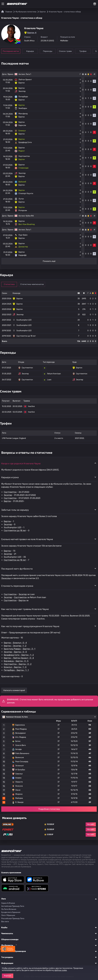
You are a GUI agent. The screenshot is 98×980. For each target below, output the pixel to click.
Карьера (30, 51)
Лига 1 (28, 74)
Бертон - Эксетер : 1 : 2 (15, 646)
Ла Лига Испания (9, 909)
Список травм (65, 51)
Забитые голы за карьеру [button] (15, 510)
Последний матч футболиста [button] (17, 569)
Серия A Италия (8, 903)
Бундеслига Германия (11, 912)
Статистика (9, 284)
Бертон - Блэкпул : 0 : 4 (15, 643)
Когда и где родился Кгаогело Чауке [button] (21, 463)
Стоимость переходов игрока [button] (17, 586)
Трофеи (83, 51)
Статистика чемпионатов (32, 284)
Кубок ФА (30, 216)
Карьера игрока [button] (10, 477)
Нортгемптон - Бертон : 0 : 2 (18, 664)
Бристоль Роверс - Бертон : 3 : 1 (20, 649)
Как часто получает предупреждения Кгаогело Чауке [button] (30, 626)
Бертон (7, 501)
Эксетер (8, 495)
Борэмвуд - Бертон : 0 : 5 (16, 661)
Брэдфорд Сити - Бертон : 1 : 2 (19, 655)
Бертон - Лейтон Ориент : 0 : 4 (19, 658)
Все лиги (5, 922)
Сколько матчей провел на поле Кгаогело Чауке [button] (27, 539)
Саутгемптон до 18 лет (15, 531)
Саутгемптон (10, 492)
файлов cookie (61, 970)
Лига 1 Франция (8, 915)
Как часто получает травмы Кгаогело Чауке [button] (25, 609)
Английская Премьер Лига (13, 906)
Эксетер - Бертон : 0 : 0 (15, 652)
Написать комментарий (14, 690)
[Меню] (3, 4)
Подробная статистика (49, 809)
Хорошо (8, 976)
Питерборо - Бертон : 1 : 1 (16, 670)
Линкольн (6, 578)
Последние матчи (11, 51)
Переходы (48, 51)
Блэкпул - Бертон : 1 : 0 (15, 667)
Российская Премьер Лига (13, 919)
